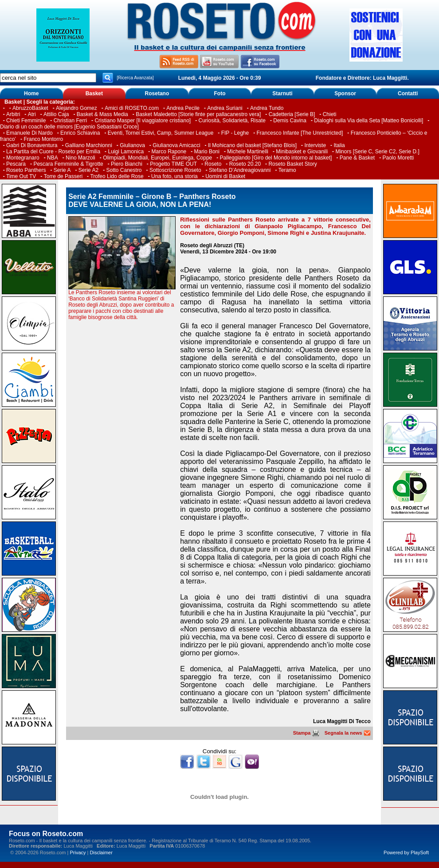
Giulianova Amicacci (177, 145)
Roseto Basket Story (292, 164)
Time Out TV (21, 176)
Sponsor (345, 93)
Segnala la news (348, 733)
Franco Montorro (43, 139)
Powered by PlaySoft (406, 852)
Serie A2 (88, 170)
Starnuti (282, 93)
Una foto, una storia (174, 176)
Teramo (287, 170)
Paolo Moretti (398, 158)
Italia (339, 145)
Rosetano (157, 93)
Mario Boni (207, 152)
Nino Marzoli (80, 158)
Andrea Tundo (267, 108)
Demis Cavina (290, 121)
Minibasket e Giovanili (302, 152)
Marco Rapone (169, 152)
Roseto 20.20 (245, 164)
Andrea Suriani (225, 108)
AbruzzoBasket (30, 108)
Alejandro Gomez (76, 108)
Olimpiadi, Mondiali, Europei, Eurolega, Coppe (157, 158)
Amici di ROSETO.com (132, 108)
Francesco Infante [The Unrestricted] (300, 133)
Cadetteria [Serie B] (292, 114)
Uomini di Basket (225, 176)
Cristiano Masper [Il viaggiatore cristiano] (143, 121)
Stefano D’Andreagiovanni (240, 170)
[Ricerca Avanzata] (135, 78)
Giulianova (132, 145)
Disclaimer (101, 852)
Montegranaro (23, 158)
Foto (219, 93)
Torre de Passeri (63, 176)
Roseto (213, 164)
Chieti (330, 114)
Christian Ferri (70, 121)
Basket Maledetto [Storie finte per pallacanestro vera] (198, 114)
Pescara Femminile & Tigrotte (68, 164)
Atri (32, 114)
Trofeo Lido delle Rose (117, 176)
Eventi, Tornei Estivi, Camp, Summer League (161, 133)
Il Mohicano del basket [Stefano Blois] (252, 145)
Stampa (306, 733)
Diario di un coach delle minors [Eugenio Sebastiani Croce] (69, 127)
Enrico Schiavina (80, 133)
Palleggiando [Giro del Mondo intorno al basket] (276, 158)
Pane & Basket (357, 158)
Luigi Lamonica (126, 152)
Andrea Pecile (183, 108)
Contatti (408, 93)
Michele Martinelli (248, 152)
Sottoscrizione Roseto (175, 170)
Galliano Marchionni (89, 145)
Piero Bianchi (127, 164)
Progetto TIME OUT (173, 164)
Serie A (62, 170)
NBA (53, 158)
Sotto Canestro (124, 170)
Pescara (16, 164)
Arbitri (13, 114)
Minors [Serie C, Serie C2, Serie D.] (377, 152)
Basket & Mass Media (102, 114)
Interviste (315, 145)
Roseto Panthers (26, 170)
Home (31, 93)
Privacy (78, 852)
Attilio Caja (56, 114)
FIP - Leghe (235, 133)
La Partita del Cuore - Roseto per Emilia (53, 152)
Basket (94, 93)
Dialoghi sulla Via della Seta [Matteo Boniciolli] (368, 121)
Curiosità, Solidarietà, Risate (232, 121)
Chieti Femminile (26, 121)
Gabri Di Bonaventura (32, 145)
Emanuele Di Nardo (29, 133)
